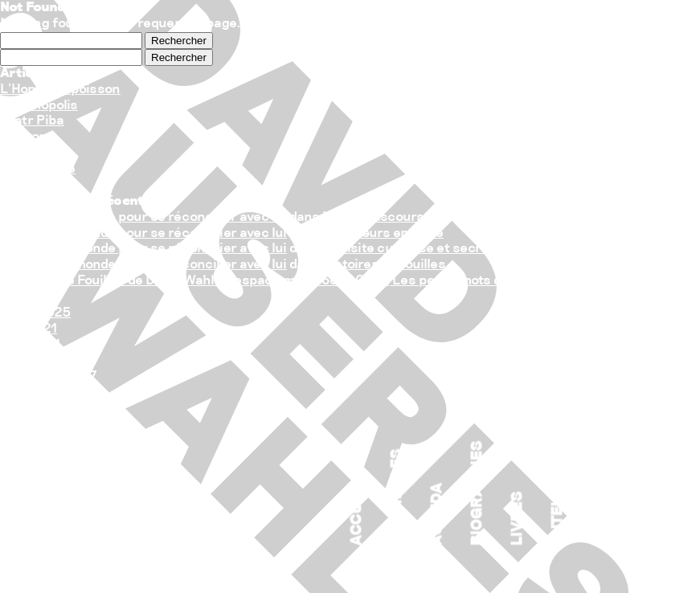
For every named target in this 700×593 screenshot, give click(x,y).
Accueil (358, 513)
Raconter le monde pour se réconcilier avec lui (143, 217)
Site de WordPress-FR (69, 504)
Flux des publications (66, 473)
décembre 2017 (48, 376)
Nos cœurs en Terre (383, 233)
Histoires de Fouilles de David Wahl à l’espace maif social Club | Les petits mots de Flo (265, 281)
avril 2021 (30, 345)
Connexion (34, 457)
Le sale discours (373, 217)
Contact (599, 511)
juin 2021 (29, 329)
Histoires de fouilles (384, 265)
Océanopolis (39, 106)
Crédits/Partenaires (639, 457)
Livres (518, 519)
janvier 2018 (39, 361)
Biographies (478, 494)
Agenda (438, 515)
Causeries (33, 425)
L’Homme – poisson (60, 90)
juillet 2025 (35, 313)
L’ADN (19, 153)
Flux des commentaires (73, 489)
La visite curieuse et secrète (412, 249)
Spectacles (398, 498)
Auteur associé (559, 481)
